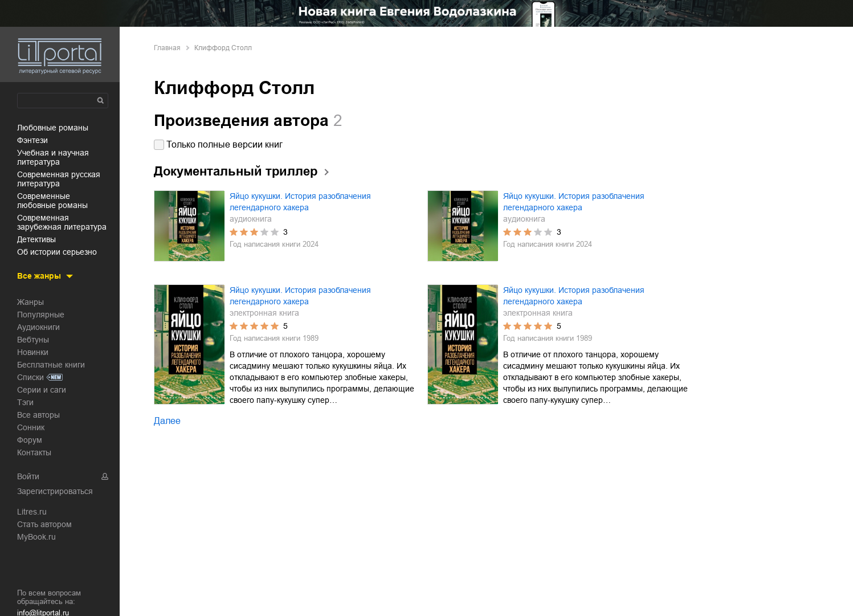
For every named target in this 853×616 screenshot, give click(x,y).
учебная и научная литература (53, 157)
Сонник (31, 427)
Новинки (33, 352)
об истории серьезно (57, 252)
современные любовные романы (52, 201)
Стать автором (44, 524)
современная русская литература (59, 179)
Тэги (25, 402)
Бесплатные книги (51, 365)
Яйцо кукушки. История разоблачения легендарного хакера (300, 202)
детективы (36, 239)
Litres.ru (32, 512)
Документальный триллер (236, 171)
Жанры (30, 302)
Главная (167, 48)
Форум (30, 440)
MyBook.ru (36, 537)
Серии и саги (42, 390)
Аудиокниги (38, 327)
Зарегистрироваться (55, 491)
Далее (167, 421)
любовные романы (53, 128)
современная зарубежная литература (62, 222)
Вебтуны (33, 340)
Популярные (41, 315)
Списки (30, 377)
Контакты (34, 452)
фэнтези (32, 140)
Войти (28, 476)
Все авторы (38, 415)
